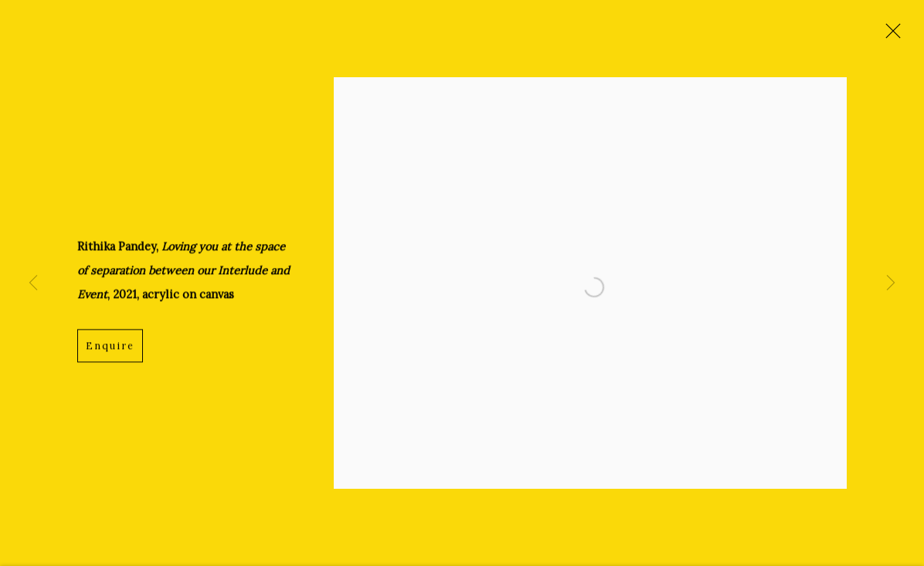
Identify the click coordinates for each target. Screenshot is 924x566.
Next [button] (891, 283)
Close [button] (889, 35)
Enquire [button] (110, 347)
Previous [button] (33, 283)
